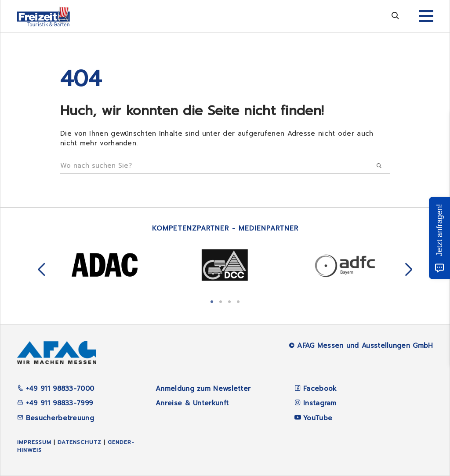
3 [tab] (229, 301)
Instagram (320, 403)
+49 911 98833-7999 (55, 403)
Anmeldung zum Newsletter (203, 389)
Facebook (320, 389)
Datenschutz (80, 442)
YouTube (318, 418)
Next (409, 270)
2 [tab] (221, 301)
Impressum (34, 442)
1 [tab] (212, 301)
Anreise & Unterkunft (192, 403)
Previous (42, 270)
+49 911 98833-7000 (56, 389)
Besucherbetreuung (56, 418)
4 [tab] (238, 301)
